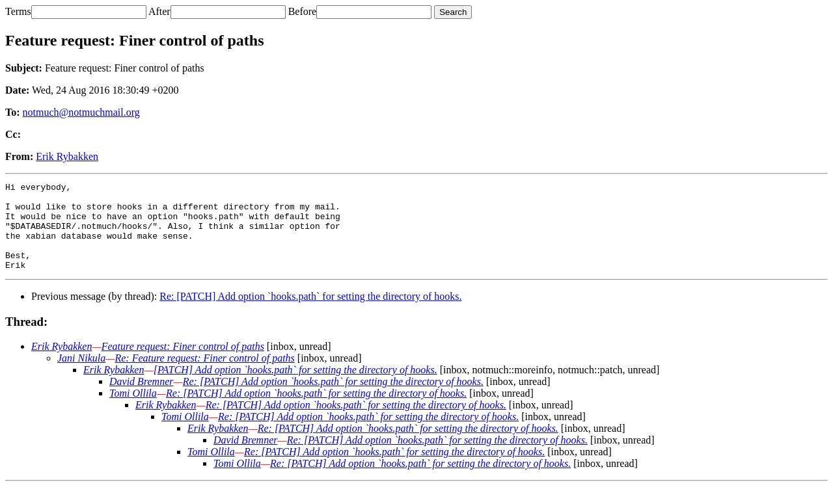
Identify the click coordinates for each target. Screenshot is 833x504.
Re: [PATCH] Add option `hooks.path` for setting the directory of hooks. (310, 314)
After (159, 11)
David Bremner (142, 399)
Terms (18, 11)
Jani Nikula (81, 376)
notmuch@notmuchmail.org (81, 112)
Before (303, 11)
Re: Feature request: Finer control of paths (204, 376)
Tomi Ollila (133, 411)
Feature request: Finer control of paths (183, 364)
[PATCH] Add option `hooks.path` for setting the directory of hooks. (295, 387)
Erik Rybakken (67, 156)
